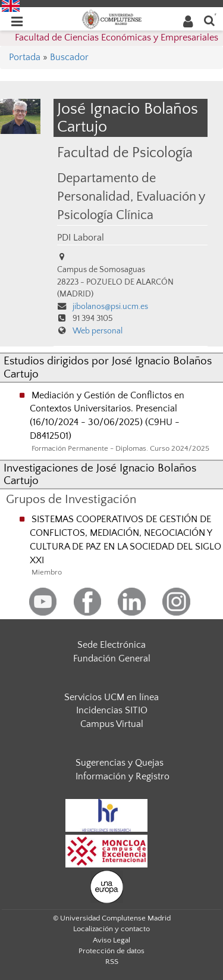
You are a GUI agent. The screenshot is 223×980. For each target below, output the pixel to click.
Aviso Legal (111, 940)
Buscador (69, 57)
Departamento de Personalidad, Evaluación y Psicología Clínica (131, 197)
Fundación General (112, 658)
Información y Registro (123, 776)
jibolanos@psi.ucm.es (110, 307)
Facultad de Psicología (125, 153)
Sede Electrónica (111, 645)
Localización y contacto (111, 929)
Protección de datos (111, 951)
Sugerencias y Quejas (120, 763)
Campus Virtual (112, 724)
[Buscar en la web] (209, 20)
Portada (25, 57)
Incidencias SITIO (112, 710)
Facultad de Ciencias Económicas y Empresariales (117, 38)
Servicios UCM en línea (111, 697)
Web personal (98, 331)
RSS (112, 962)
